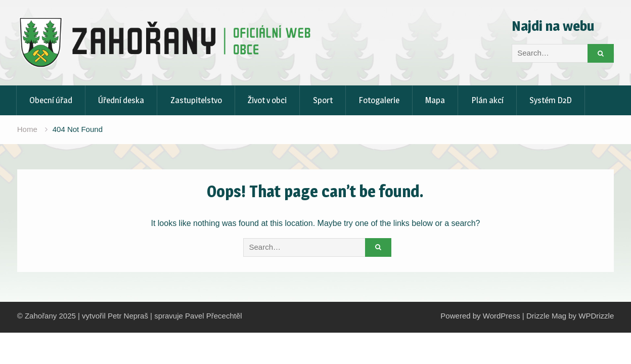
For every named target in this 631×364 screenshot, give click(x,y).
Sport (323, 100)
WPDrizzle (596, 316)
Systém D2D (551, 100)
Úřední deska (121, 100)
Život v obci (267, 100)
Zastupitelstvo (196, 100)
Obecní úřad (51, 100)
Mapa (435, 100)
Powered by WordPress (480, 316)
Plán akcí (487, 100)
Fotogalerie (379, 100)
